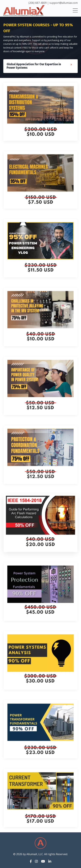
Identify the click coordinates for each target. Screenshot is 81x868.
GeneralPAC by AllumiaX (16, 37)
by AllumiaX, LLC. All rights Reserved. (45, 854)
